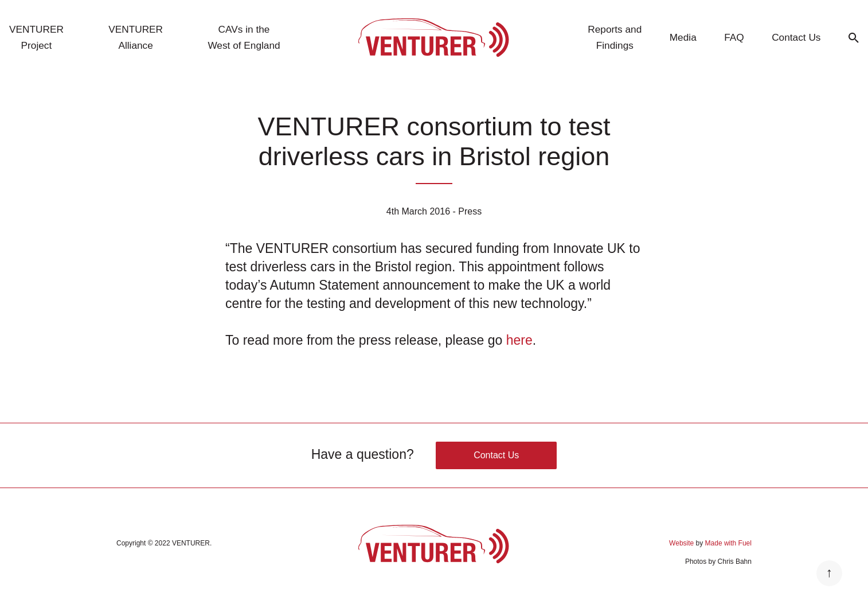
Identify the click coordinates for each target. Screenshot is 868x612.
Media (683, 37)
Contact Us (796, 37)
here (519, 340)
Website (681, 543)
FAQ (734, 37)
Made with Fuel (728, 543)
